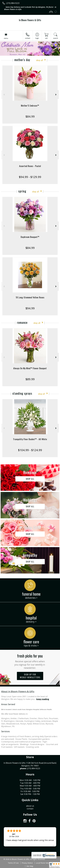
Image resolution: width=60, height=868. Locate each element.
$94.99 (30, 308)
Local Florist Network (44, 863)
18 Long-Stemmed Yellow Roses (30, 297)
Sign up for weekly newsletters (30, 676)
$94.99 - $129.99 (30, 177)
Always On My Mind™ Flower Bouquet (30, 368)
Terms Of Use (13, 863)
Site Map (30, 866)
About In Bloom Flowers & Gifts (18, 691)
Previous (4, 95)
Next (56, 95)
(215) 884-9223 (13, 3)
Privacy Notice (27, 863)
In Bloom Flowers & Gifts (30, 20)
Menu (6, 38)
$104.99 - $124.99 (30, 450)
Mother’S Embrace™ (30, 106)
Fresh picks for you (30, 661)
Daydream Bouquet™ (30, 237)
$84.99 (30, 116)
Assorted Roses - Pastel (30, 166)
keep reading (43, 699)
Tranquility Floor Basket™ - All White (30, 439)
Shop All (40, 60)
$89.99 (30, 379)
